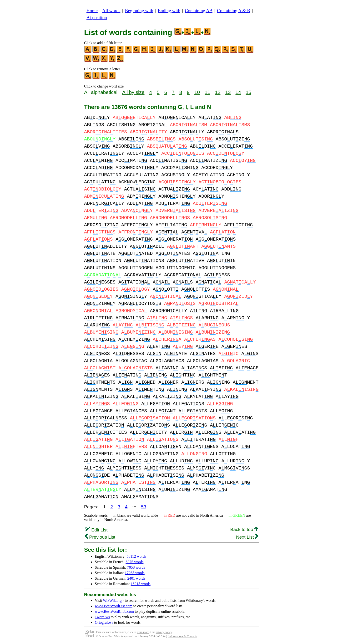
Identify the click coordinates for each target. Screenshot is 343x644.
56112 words (136, 556)
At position (97, 18)
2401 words (136, 578)
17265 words (135, 573)
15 (249, 92)
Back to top (244, 529)
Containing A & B (234, 11)
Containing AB (199, 11)
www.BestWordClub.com (114, 611)
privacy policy (164, 632)
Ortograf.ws (104, 622)
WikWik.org (112, 600)
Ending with (169, 11)
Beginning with (139, 11)
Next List (247, 537)
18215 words (141, 584)
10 (197, 92)
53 (144, 507)
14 (238, 92)
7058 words (136, 567)
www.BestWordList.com (114, 606)
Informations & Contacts (183, 636)
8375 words (134, 562)
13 (228, 92)
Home (92, 11)
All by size (133, 92)
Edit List (96, 530)
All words (111, 11)
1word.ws (102, 617)
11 (207, 92)
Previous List (100, 537)
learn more (143, 632)
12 (218, 92)
